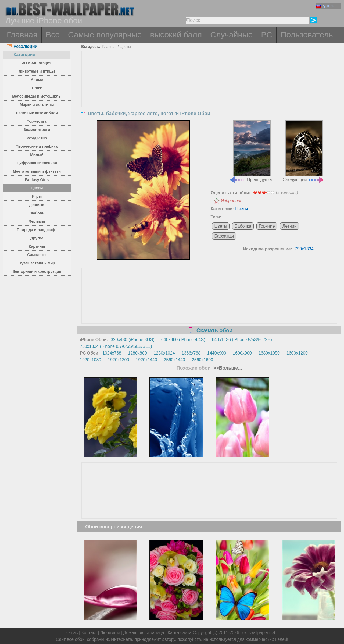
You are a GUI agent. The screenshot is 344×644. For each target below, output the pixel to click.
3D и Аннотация (37, 63)
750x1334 (304, 249)
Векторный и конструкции (37, 271)
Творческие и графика (37, 146)
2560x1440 (175, 360)
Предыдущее (251, 151)
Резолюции (22, 46)
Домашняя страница (144, 633)
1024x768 (112, 353)
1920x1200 (118, 360)
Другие (37, 238)
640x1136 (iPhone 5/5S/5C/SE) (242, 340)
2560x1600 (203, 360)
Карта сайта (180, 633)
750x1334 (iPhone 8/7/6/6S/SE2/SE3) (116, 346)
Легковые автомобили (37, 113)
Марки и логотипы (37, 105)
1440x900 (217, 353)
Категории (21, 54)
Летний (290, 226)
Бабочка (243, 226)
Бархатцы (224, 236)
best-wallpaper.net (258, 633)
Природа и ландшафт (37, 230)
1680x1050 (269, 353)
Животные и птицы (37, 71)
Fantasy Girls (37, 180)
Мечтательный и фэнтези (37, 171)
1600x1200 (297, 353)
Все (53, 35)
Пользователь (307, 35)
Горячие (267, 226)
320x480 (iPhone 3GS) (133, 340)
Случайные (231, 35)
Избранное (232, 201)
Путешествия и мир (37, 263)
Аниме (37, 80)
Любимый (110, 633)
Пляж (37, 88)
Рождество (37, 138)
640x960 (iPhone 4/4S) (183, 340)
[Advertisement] (209, 91)
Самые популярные (105, 35)
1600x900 (242, 353)
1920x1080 (90, 360)
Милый (37, 155)
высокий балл (176, 35)
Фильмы (37, 221)
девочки (37, 205)
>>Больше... (227, 368)
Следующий (304, 151)
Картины (37, 246)
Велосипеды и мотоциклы (37, 96)
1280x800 (137, 353)
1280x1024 (164, 353)
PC (267, 35)
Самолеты (37, 255)
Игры (37, 196)
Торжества (37, 121)
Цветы (37, 188)
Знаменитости (37, 130)
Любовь (37, 213)
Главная (22, 35)
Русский (325, 6)
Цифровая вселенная (37, 163)
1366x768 (191, 353)
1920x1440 (146, 360)
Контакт (89, 633)
